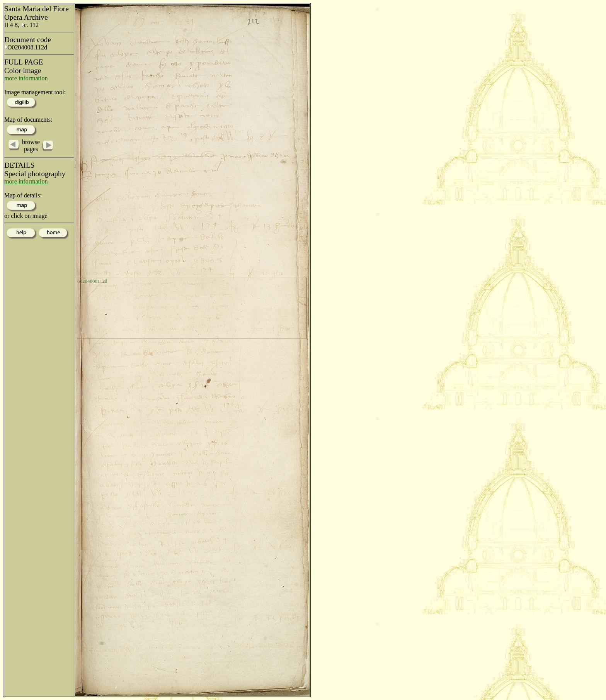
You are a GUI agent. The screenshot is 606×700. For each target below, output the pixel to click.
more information (26, 78)
